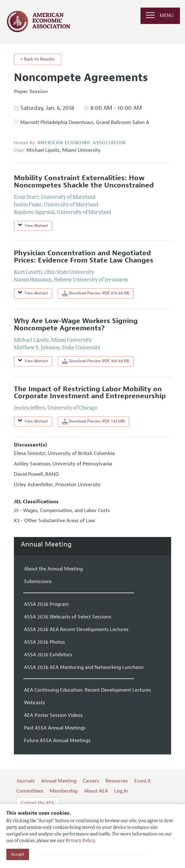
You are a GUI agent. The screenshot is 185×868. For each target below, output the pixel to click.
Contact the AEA (38, 803)
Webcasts (34, 703)
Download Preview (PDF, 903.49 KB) (96, 361)
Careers (91, 781)
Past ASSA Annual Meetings (55, 728)
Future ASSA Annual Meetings (57, 741)
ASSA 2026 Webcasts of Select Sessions (68, 617)
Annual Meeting (46, 544)
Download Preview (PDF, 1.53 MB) (94, 422)
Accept (18, 854)
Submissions (38, 582)
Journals (26, 781)
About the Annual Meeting (53, 569)
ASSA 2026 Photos (45, 642)
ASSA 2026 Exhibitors (48, 655)
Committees (30, 791)
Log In (121, 791)
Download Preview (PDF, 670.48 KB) (96, 293)
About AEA (96, 791)
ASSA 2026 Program (46, 604)
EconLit (142, 781)
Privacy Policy (80, 841)
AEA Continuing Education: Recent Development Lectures (87, 690)
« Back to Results (38, 59)
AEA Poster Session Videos (53, 715)
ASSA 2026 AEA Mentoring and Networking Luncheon (84, 667)
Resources (117, 781)
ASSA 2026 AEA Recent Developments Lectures (76, 629)
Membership (64, 791)
